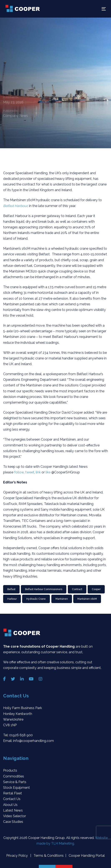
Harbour (12, 599)
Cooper (96, 589)
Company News (16, 116)
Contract (77, 589)
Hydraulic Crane (36, 599)
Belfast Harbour (15, 206)
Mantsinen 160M (87, 599)
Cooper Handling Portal (86, 856)
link (39, 472)
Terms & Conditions (48, 856)
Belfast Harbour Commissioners (44, 589)
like (48, 472)
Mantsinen (62, 599)
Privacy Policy (17, 856)
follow (19, 472)
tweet (30, 472)
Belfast (11, 589)
